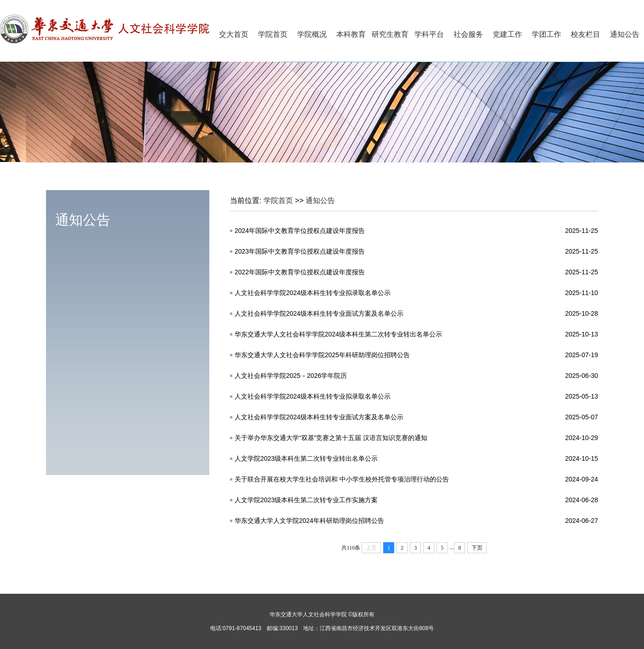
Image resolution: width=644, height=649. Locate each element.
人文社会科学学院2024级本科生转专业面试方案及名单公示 (319, 313)
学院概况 (312, 34)
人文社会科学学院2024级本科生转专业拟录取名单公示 (313, 293)
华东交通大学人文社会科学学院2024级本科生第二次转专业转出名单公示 (338, 334)
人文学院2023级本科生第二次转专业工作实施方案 (306, 500)
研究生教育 (390, 34)
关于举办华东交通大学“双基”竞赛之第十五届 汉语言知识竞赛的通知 (331, 438)
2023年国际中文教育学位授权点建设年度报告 (300, 251)
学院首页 (273, 34)
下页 (477, 548)
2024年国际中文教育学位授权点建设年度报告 (300, 231)
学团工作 (546, 34)
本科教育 (351, 34)
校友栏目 (586, 34)
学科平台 (429, 34)
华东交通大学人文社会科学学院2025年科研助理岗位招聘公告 (322, 355)
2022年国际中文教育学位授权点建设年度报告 (300, 272)
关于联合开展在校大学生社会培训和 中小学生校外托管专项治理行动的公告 (342, 479)
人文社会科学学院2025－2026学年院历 (291, 376)
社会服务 (468, 34)
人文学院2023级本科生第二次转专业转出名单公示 (306, 458)
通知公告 (625, 34)
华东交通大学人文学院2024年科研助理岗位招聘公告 (309, 521)
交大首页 (234, 34)
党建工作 (507, 34)
